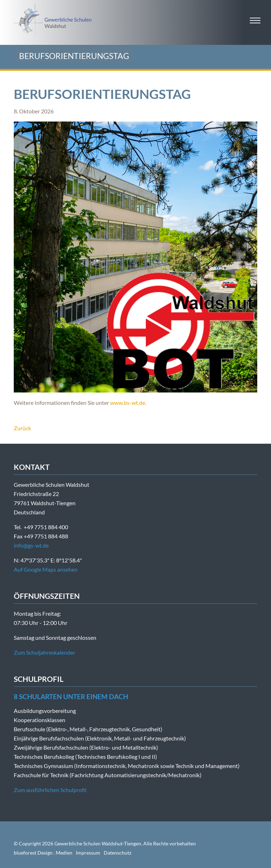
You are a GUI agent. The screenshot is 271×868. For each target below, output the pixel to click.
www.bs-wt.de (128, 403)
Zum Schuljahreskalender (44, 652)
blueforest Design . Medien (43, 853)
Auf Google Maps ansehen (46, 569)
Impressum (88, 853)
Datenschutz (118, 853)
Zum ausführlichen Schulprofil (50, 790)
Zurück (22, 428)
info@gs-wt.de (31, 545)
